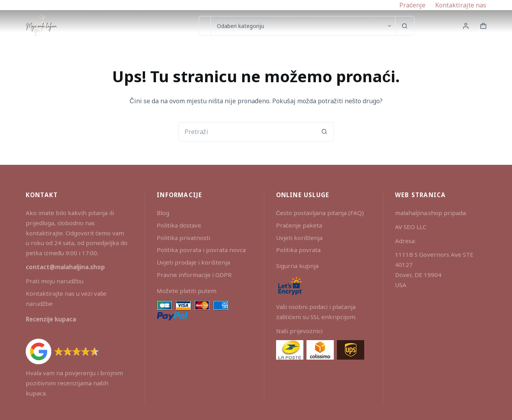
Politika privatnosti (183, 238)
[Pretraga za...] (205, 26)
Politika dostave (179, 225)
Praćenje (412, 5)
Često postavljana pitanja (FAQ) (320, 213)
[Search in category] (303, 26)
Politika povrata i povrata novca (201, 250)
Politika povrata (298, 250)
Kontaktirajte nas (461, 5)
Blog (163, 213)
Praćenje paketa (299, 225)
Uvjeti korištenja (299, 238)
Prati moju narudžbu (55, 281)
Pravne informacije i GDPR (194, 275)
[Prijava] (466, 26)
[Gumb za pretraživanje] (405, 26)
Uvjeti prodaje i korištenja (193, 262)
